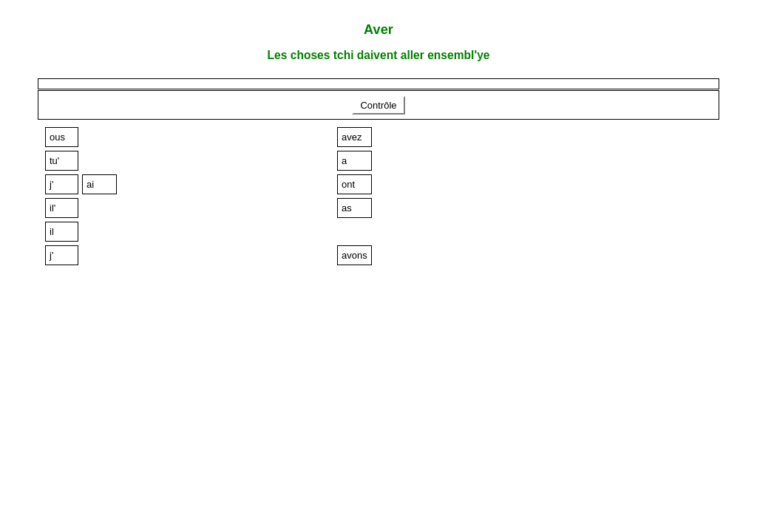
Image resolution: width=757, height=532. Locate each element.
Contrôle (378, 105)
